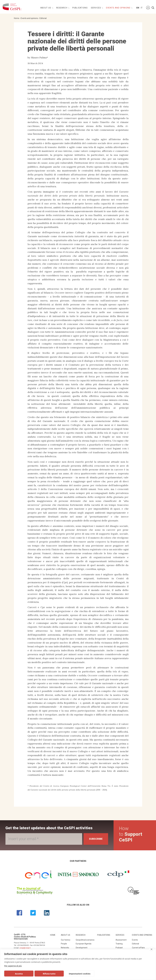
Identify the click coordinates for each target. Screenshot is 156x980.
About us (46, 8)
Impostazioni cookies (78, 974)
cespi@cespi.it (25, 948)
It (142, 8)
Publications (80, 8)
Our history (66, 940)
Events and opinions (119, 8)
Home (17, 18)
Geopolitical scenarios (85, 940)
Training (119, 944)
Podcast (119, 948)
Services (96, 8)
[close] (151, 949)
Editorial (43, 18)
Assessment (121, 940)
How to (131, 834)
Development (82, 948)
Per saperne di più (13, 966)
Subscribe (96, 839)
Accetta (19, 974)
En (137, 8)
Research (62, 8)
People (64, 944)
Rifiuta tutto (48, 974)
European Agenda (84, 944)
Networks (65, 948)
